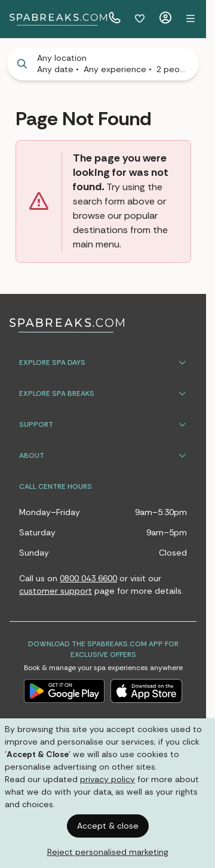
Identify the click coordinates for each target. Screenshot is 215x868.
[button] (191, 19)
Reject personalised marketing (108, 852)
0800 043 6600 (88, 578)
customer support (56, 591)
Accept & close (108, 826)
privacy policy (107, 779)
